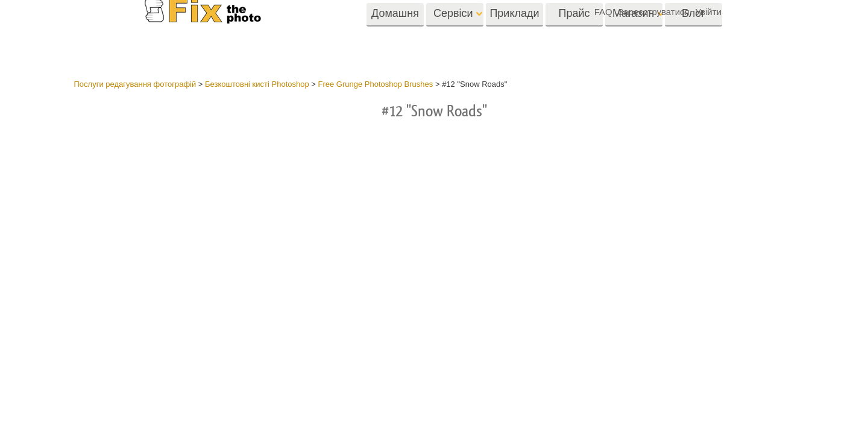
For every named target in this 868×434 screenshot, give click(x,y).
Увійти (708, 12)
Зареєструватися (653, 12)
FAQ (603, 12)
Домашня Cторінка (395, 39)
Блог (693, 35)
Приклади (514, 35)
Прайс (574, 35)
